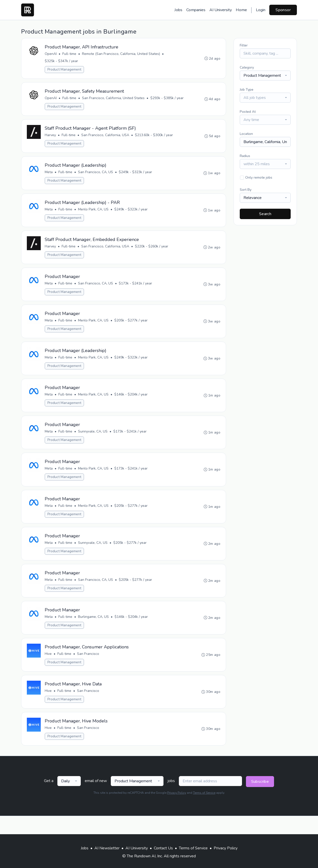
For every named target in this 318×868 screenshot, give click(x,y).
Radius (245, 156)
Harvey (51, 138)
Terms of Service (204, 811)
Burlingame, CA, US (94, 632)
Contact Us (163, 848)
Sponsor (283, 10)
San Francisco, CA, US (96, 176)
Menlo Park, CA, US (94, 214)
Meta (49, 176)
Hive (49, 670)
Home (241, 10)
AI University (221, 10)
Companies (196, 10)
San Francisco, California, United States (114, 99)
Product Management (65, 70)
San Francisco (89, 670)
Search (265, 214)
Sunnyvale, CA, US (93, 442)
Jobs (178, 10)
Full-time (70, 54)
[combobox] (265, 76)
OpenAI (51, 54)
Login (261, 10)
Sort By (246, 190)
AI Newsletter (107, 848)
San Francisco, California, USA (106, 138)
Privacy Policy (177, 811)
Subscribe (260, 800)
